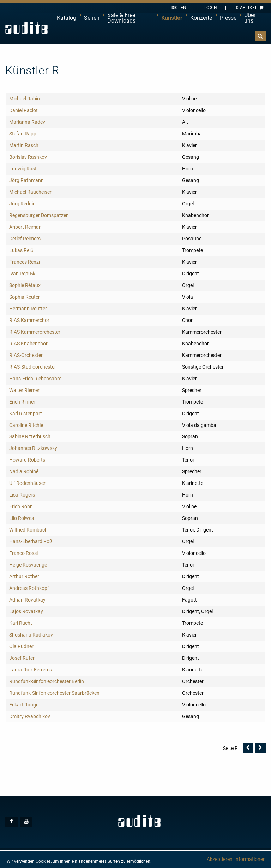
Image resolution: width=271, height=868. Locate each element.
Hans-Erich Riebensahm (35, 379)
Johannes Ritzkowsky (33, 448)
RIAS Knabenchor (28, 344)
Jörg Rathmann (26, 180)
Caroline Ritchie (26, 425)
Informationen (250, 859)
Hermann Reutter (28, 309)
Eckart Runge (24, 705)
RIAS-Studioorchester (33, 367)
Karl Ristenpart (26, 414)
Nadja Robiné (24, 471)
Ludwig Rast (23, 169)
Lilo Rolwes (22, 518)
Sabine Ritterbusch (30, 436)
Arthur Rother (24, 576)
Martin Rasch (24, 145)
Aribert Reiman (25, 227)
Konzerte (201, 18)
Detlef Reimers (25, 239)
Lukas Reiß (21, 250)
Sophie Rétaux (25, 285)
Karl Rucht (21, 623)
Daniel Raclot (23, 110)
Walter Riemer (24, 390)
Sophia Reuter (25, 297)
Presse (228, 18)
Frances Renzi (25, 262)
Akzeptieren (220, 859)
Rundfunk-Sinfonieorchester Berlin (47, 681)
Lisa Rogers (22, 495)
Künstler (172, 18)
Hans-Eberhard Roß (31, 541)
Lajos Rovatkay (26, 611)
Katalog (67, 18)
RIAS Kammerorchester (35, 332)
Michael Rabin (25, 99)
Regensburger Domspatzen (39, 215)
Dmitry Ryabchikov (30, 716)
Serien (92, 18)
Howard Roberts (27, 460)
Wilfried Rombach (28, 530)
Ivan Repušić (23, 274)
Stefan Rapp (23, 134)
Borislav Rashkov (28, 157)
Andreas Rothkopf (29, 588)
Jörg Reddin (22, 204)
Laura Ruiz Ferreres (31, 670)
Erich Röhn (21, 506)
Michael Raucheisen (31, 192)
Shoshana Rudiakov (31, 635)
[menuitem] (67, 18)
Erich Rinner (22, 402)
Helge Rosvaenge (28, 565)
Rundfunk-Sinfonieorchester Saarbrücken (54, 693)
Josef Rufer (22, 658)
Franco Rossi (23, 553)
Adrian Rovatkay (27, 600)
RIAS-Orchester (26, 355)
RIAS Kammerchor (29, 320)
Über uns (250, 18)
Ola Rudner (21, 646)
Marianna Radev (27, 122)
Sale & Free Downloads (121, 18)
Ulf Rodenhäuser (27, 483)
